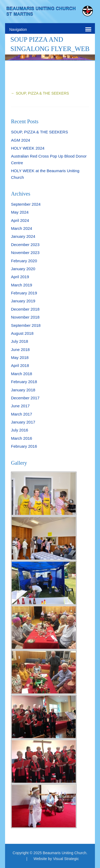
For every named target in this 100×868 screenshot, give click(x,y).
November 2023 (25, 253)
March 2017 (21, 414)
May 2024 (20, 212)
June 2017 (20, 406)
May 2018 (20, 357)
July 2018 (19, 341)
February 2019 (24, 293)
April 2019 (20, 277)
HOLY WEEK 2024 (28, 148)
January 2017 (23, 422)
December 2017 (25, 398)
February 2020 (24, 261)
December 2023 (25, 245)
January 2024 (23, 236)
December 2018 (25, 309)
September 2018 (26, 325)
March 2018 (21, 374)
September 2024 (26, 204)
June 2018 (20, 350)
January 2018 (23, 390)
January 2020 (23, 269)
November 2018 (25, 317)
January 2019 (23, 301)
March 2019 (21, 285)
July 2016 (19, 430)
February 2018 (24, 382)
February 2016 (24, 446)
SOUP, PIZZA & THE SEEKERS (40, 93)
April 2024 (20, 220)
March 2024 (21, 228)
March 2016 (21, 438)
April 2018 (20, 365)
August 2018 (22, 333)
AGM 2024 (21, 140)
